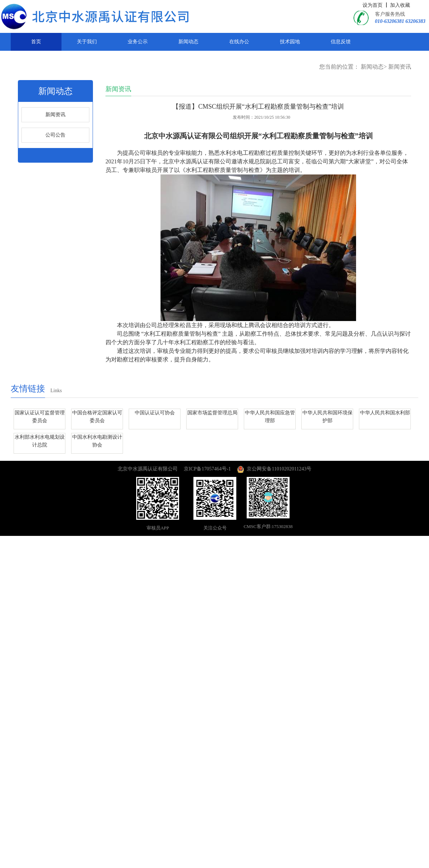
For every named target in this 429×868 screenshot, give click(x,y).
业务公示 (138, 42)
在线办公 (239, 42)
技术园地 (290, 42)
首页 (36, 42)
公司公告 (55, 135)
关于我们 (87, 42)
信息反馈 (341, 42)
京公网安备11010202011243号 (274, 469)
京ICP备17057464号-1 (207, 469)
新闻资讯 (400, 67)
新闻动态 (188, 42)
